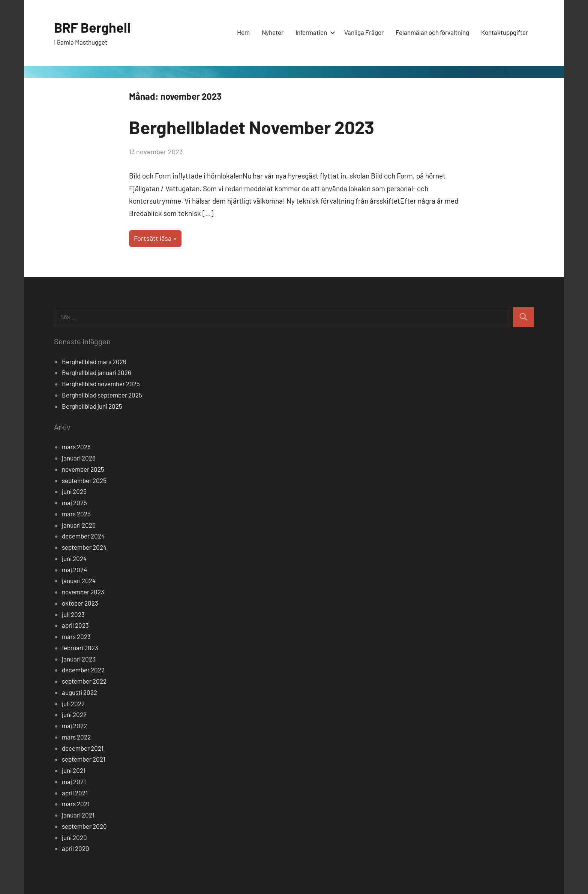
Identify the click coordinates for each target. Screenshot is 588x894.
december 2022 (83, 670)
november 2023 (83, 592)
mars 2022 (76, 737)
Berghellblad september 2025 (102, 395)
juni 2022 (74, 714)
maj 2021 (74, 781)
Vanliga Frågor (364, 32)
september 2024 (84, 547)
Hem (243, 32)
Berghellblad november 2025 (101, 384)
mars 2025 (76, 514)
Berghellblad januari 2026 (97, 372)
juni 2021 (74, 770)
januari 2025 (79, 525)
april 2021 (75, 793)
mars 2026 (76, 447)
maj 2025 (74, 502)
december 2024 (83, 536)
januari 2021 (78, 815)
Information (314, 32)
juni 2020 (74, 837)
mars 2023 (76, 636)
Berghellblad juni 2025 (92, 406)
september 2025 (84, 480)
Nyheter (273, 32)
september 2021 (84, 759)
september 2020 (84, 826)
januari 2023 (79, 659)
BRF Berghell (92, 27)
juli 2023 (73, 614)
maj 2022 (74, 726)
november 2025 (83, 469)
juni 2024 (74, 558)
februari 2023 (80, 648)
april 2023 (75, 625)
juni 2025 (74, 491)
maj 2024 (74, 570)
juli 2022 (73, 703)
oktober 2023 (80, 603)
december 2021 (83, 748)
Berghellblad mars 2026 (94, 361)
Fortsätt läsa (153, 238)
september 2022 (84, 681)
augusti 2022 (79, 692)
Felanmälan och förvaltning (432, 32)
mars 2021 (76, 804)
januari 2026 (79, 458)
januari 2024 (79, 580)
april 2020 (76, 848)
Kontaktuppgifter (505, 32)
